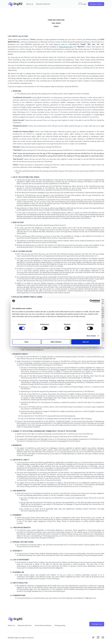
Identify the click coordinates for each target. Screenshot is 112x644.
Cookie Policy (35, 547)
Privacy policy (60, 625)
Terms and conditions (43, 625)
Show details (91, 336)
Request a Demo (96, 4)
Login (82, 4)
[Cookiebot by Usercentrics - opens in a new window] (91, 301)
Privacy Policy (22, 547)
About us (30, 4)
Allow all (86, 342)
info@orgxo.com (90, 598)
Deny (27, 342)
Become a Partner (43, 4)
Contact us (97, 624)
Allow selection (56, 342)
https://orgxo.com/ (66, 47)
